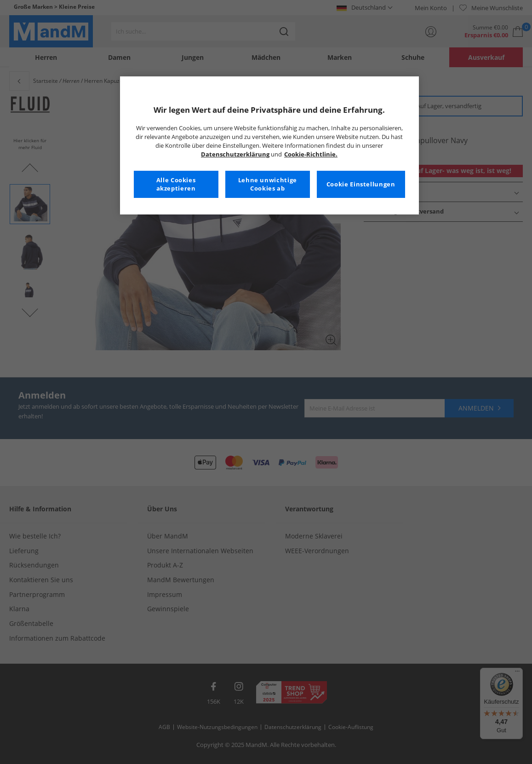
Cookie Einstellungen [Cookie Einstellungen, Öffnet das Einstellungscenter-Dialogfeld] (361, 184)
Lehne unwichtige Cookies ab (268, 184)
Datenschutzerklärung (235, 154)
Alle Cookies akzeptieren (176, 184)
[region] (269, 145)
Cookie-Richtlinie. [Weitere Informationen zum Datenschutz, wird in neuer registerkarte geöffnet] (311, 154)
